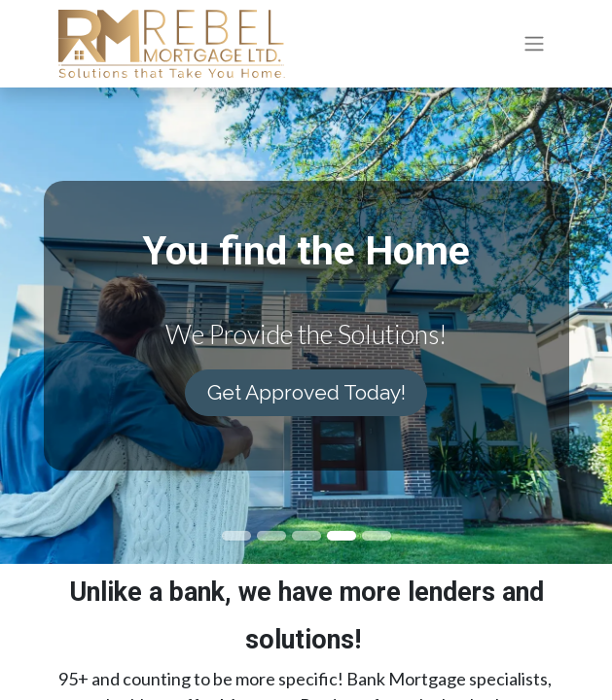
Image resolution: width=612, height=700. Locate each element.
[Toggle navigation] (534, 44)
